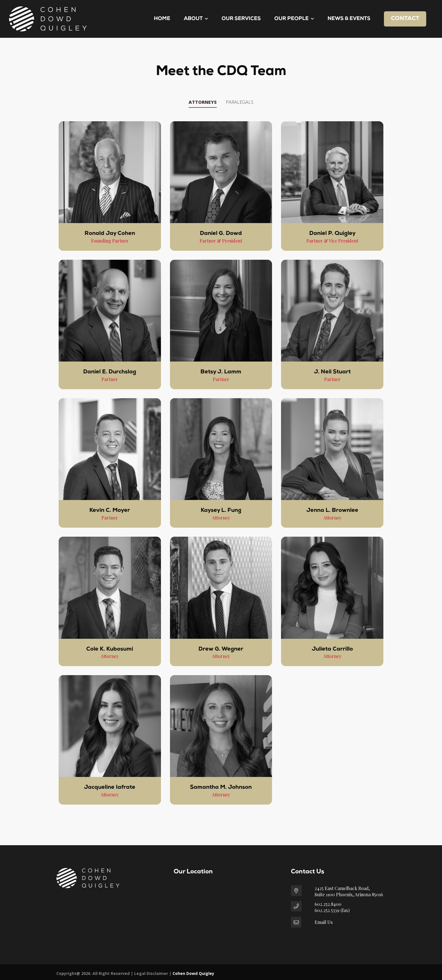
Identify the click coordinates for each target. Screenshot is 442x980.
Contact (405, 19)
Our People (294, 19)
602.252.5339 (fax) (332, 910)
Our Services (241, 19)
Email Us (324, 922)
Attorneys (203, 102)
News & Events (349, 19)
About (196, 19)
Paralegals (240, 102)
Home (162, 19)
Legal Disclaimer (151, 973)
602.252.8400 (328, 904)
